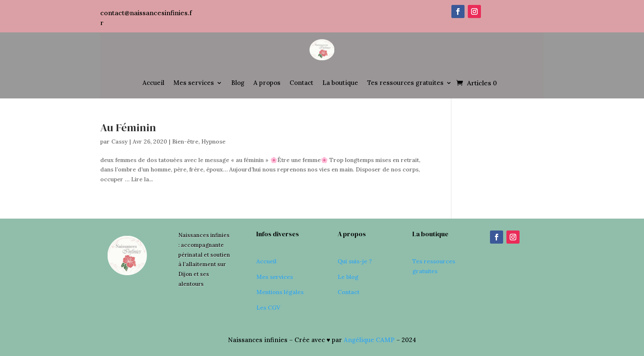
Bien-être (185, 141)
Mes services (194, 83)
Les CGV (268, 308)
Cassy (120, 141)
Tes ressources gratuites (405, 83)
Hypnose (213, 141)
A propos (267, 83)
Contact (301, 83)
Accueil (153, 83)
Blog (238, 83)
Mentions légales (280, 292)
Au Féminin (128, 128)
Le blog (348, 277)
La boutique (340, 83)
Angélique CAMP (369, 340)
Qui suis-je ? (355, 261)
